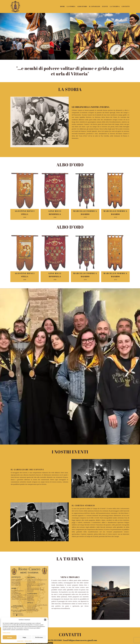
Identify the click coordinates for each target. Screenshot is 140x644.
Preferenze (39, 637)
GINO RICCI (55, 211)
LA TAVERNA (115, 6)
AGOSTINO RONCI (25, 211)
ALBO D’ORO (82, 6)
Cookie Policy (20, 641)
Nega (24, 637)
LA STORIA (71, 6)
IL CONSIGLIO (95, 6)
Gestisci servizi (6, 633)
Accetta (10, 637)
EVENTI (105, 6)
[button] (45, 620)
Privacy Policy (28, 641)
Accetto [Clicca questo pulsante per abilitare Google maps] (40, 576)
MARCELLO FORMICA (85, 211)
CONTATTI (126, 6)
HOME (62, 6)
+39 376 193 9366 (54, 544)
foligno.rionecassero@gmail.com (83, 544)
